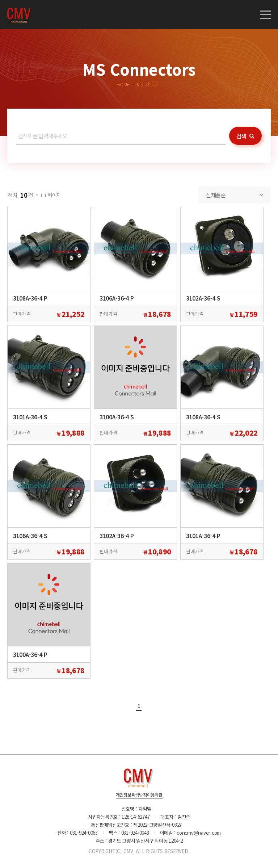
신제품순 (216, 195)
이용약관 (155, 795)
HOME (123, 84)
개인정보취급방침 (131, 795)
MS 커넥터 (147, 84)
